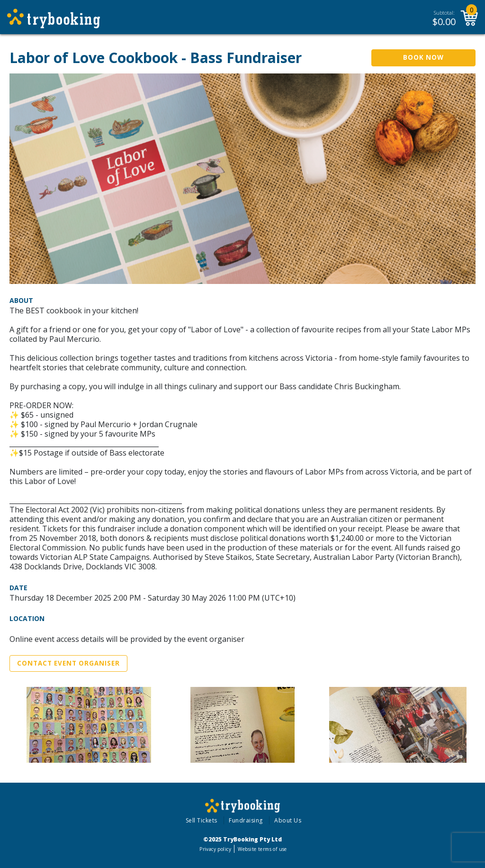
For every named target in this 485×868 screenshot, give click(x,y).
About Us (288, 820)
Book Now (423, 57)
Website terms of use (262, 849)
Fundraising (246, 820)
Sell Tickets (202, 820)
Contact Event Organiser (68, 663)
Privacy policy (215, 849)
